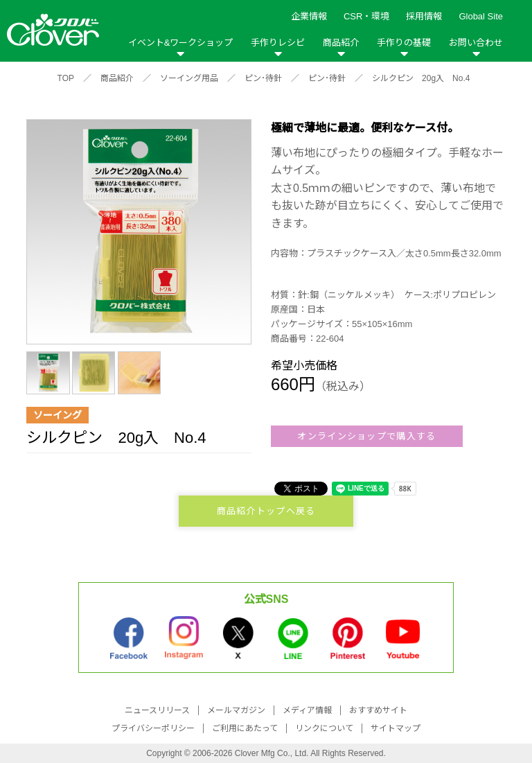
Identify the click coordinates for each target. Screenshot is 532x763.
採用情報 (424, 16)
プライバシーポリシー (153, 728)
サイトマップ (396, 728)
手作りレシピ (278, 43)
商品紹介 (341, 43)
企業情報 (309, 16)
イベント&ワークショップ (181, 43)
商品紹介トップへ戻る (266, 511)
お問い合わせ (476, 43)
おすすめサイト (378, 710)
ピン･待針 (263, 78)
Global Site (481, 16)
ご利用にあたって (245, 728)
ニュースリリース (157, 710)
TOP (66, 78)
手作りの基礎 (404, 43)
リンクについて (324, 728)
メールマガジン (236, 710)
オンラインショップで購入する (366, 436)
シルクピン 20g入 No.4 (421, 78)
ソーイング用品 (189, 78)
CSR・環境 (366, 16)
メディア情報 (307, 710)
